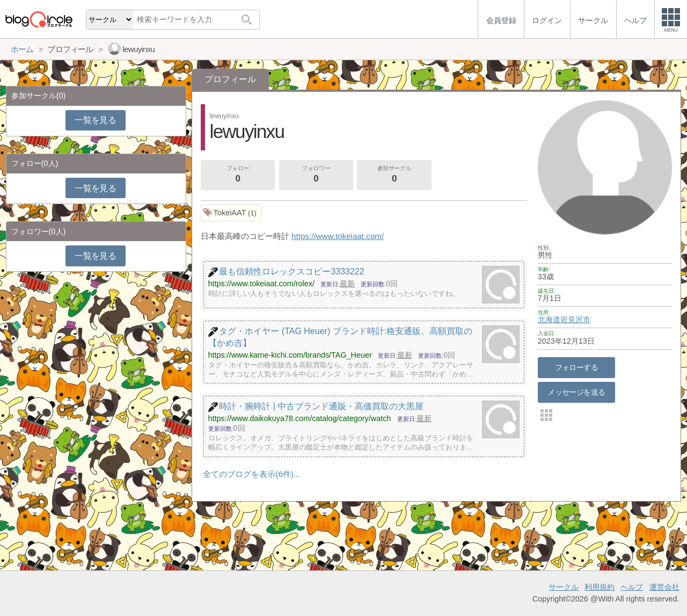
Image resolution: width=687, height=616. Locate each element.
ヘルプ (632, 587)
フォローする (577, 367)
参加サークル (394, 175)
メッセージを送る (576, 392)
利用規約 (600, 587)
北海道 (549, 320)
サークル (564, 587)
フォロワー (316, 175)
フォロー (238, 175)
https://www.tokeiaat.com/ (338, 236)
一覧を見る (95, 120)
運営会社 (664, 587)
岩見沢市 (575, 320)
